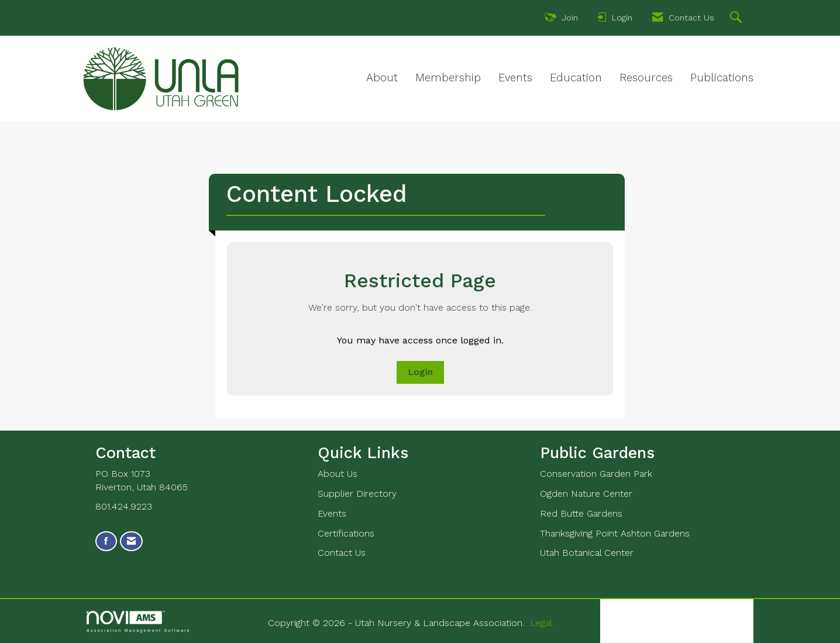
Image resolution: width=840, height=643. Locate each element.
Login (420, 372)
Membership (448, 78)
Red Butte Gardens (581, 513)
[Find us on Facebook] (106, 541)
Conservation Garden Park (596, 474)
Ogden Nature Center (586, 494)
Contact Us (342, 553)
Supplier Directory (357, 494)
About (382, 78)
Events (515, 78)
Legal (541, 623)
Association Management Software (139, 622)
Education (576, 78)
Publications (722, 78)
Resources (646, 78)
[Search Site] (737, 19)
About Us (338, 474)
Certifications (346, 533)
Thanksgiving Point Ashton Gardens (615, 533)
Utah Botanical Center (587, 553)
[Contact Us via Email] (131, 541)
